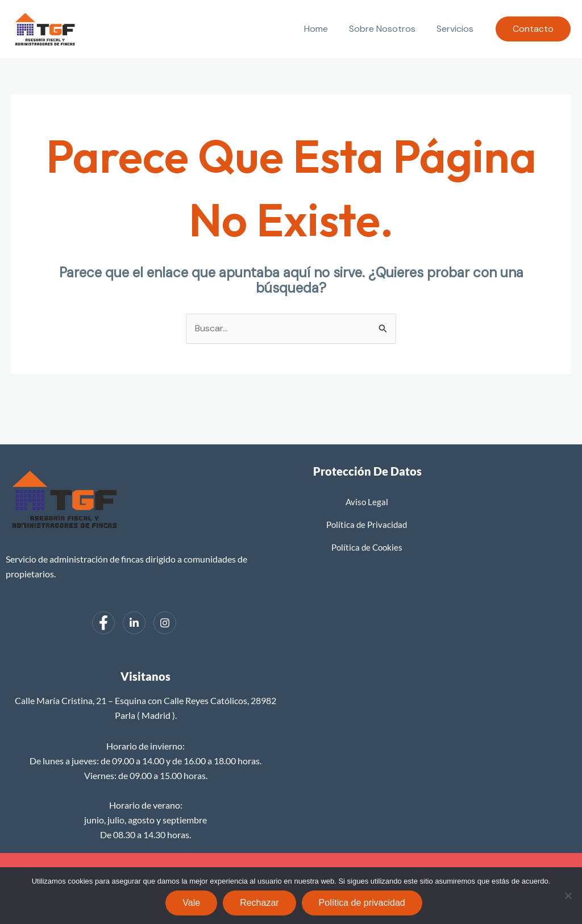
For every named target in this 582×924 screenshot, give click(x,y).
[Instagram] (165, 623)
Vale (191, 903)
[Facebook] (103, 623)
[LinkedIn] (134, 623)
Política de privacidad (362, 903)
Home (323, 29)
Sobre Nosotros (387, 29)
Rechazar (259, 903)
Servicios (457, 29)
